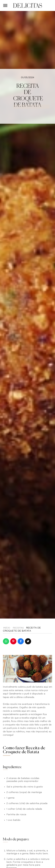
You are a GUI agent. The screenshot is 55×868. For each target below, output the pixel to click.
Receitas (18, 628)
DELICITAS (27, 5)
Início (7, 628)
